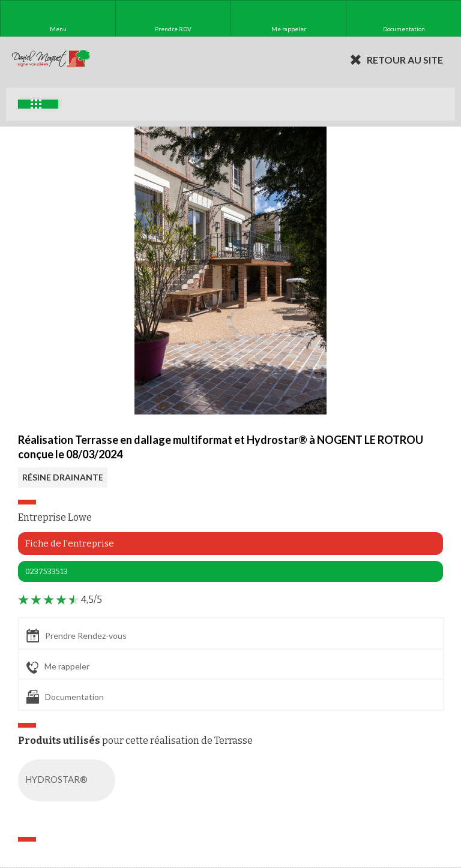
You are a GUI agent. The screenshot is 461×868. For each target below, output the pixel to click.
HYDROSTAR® (69, 780)
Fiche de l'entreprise (70, 543)
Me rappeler (58, 667)
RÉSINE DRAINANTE (63, 477)
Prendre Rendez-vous (77, 636)
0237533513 (47, 571)
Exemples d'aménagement (36, 104)
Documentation (65, 697)
